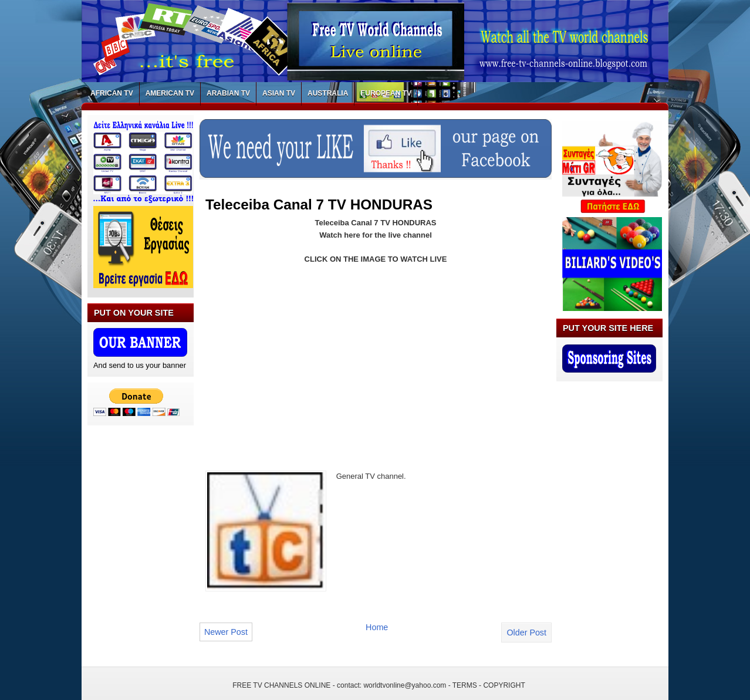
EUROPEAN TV (386, 93)
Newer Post (226, 632)
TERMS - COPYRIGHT (489, 685)
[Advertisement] (304, 360)
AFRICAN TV (112, 93)
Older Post (526, 633)
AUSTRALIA (328, 93)
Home (377, 627)
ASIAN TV (279, 93)
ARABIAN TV (228, 93)
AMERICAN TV (170, 93)
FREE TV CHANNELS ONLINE (281, 685)
